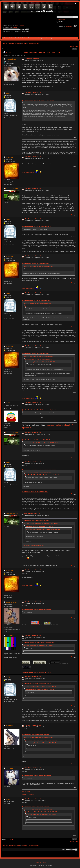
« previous (71, 47)
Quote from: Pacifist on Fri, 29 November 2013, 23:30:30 (36, 440)
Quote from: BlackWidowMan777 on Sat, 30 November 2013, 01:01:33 (39, 469)
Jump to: (63, 850)
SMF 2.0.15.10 (33, 861)
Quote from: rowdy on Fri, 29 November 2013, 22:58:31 (36, 263)
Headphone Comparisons (28, 794)
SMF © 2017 (40, 861)
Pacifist (8, 403)
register (22, 26)
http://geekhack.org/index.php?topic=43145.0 (35, 492)
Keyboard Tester (26, 791)
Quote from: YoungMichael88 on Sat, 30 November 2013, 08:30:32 (38, 643)
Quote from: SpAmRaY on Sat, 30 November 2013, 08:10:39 (37, 609)
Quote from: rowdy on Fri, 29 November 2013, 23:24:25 (36, 353)
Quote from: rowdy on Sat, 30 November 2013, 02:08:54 (36, 521)
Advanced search (61, 19)
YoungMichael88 (11, 602)
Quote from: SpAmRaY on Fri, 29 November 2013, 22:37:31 (37, 226)
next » (76, 47)
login (17, 26)
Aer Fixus (9, 636)
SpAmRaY (9, 157)
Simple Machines (48, 861)
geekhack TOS (70, 27)
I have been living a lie (32, 59)
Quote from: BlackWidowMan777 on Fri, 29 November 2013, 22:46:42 (39, 410)
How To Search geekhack (28, 172)
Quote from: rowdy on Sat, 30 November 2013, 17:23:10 (36, 734)
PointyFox (9, 768)
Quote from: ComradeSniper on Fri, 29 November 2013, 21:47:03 (38, 100)
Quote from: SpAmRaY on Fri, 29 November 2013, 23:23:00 (37, 300)
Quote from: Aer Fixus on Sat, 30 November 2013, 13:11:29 (37, 684)
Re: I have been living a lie (33, 93)
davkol (8, 799)
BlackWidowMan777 (11, 189)
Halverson (9, 725)
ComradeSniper (11, 59)
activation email (16, 27)
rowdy (8, 93)
